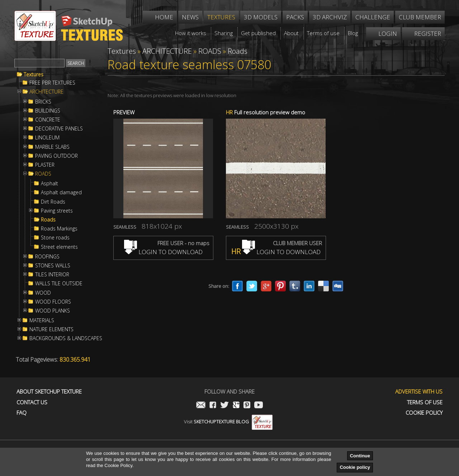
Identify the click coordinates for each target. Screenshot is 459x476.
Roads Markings (59, 229)
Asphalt (49, 184)
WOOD (43, 293)
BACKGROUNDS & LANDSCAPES (66, 338)
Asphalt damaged (61, 192)
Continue (360, 456)
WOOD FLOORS (53, 302)
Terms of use (425, 402)
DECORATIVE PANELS (59, 129)
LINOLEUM (47, 138)
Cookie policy (355, 467)
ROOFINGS (47, 257)
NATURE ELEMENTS (51, 329)
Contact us (32, 402)
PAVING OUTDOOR (56, 156)
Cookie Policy (424, 413)
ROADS (43, 174)
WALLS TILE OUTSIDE (59, 284)
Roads (48, 220)
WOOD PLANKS (53, 311)
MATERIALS (42, 320)
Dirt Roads (53, 202)
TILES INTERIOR (52, 275)
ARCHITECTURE (46, 92)
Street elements (59, 247)
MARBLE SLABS (52, 147)
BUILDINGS (48, 111)
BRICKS (43, 102)
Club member (420, 17)
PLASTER (45, 165)
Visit (228, 422)
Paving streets (57, 211)
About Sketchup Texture (49, 392)
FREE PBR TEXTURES (52, 83)
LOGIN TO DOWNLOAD (163, 252)
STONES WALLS (53, 266)
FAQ (22, 413)
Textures (34, 75)
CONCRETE (48, 120)
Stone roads (55, 238)
